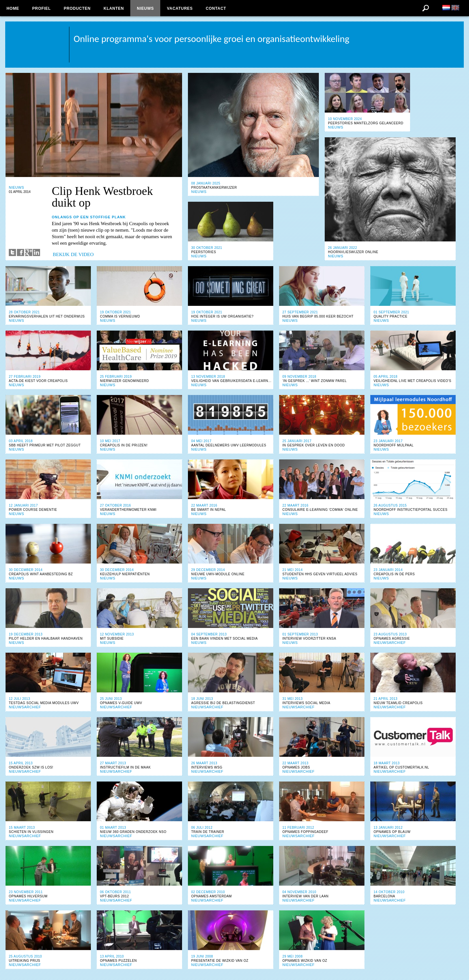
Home (13, 8)
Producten (77, 8)
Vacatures (180, 8)
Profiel (42, 8)
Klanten (114, 8)
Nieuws (145, 8)
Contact (216, 8)
